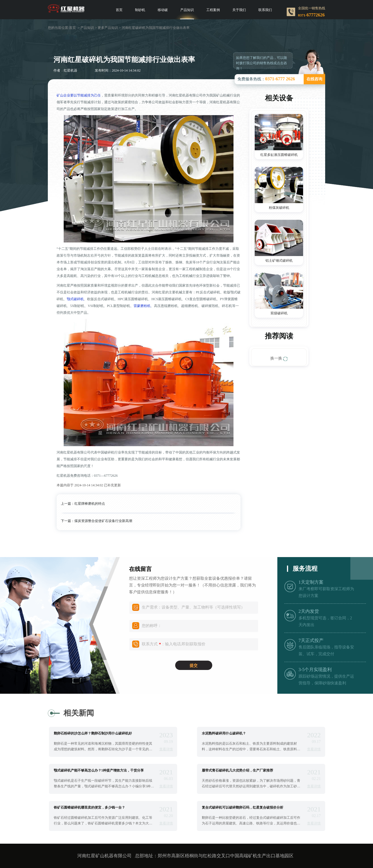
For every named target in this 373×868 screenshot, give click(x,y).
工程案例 (213, 10)
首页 (119, 10)
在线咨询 (314, 79)
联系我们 (265, 10)
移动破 (163, 10)
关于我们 (239, 10)
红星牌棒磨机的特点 (90, 504)
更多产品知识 (108, 28)
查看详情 (166, 749)
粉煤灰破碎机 (279, 208)
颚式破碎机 (75, 299)
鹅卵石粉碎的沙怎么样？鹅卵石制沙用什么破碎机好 (93, 733)
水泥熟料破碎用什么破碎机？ (224, 733)
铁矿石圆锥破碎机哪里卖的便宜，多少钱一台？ (89, 807)
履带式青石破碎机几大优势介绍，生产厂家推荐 (237, 770)
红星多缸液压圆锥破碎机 (279, 155)
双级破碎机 (279, 313)
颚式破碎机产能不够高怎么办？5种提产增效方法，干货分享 (99, 770)
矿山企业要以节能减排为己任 (79, 95)
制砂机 (140, 10)
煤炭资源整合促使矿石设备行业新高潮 (103, 521)
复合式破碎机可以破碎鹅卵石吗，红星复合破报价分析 (243, 807)
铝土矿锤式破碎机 (279, 261)
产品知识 (187, 10)
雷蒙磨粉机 (142, 306)
